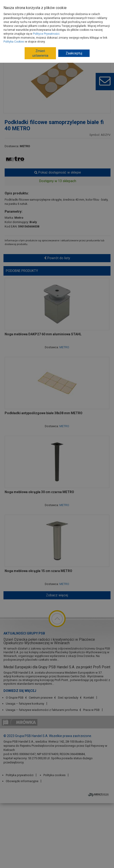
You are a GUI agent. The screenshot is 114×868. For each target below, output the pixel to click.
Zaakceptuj (74, 53)
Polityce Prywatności (46, 34)
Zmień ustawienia (40, 53)
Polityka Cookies (14, 42)
